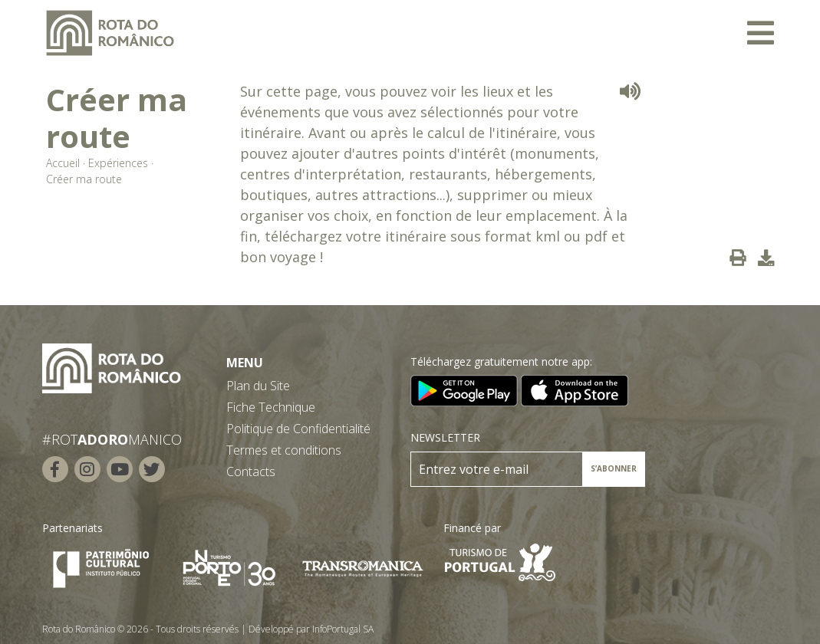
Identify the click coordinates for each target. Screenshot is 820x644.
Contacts (251, 472)
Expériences (118, 163)
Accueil (63, 163)
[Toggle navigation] (761, 33)
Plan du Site (258, 386)
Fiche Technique (271, 407)
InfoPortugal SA (343, 629)
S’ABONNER (614, 468)
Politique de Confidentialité (298, 429)
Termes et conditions (284, 450)
